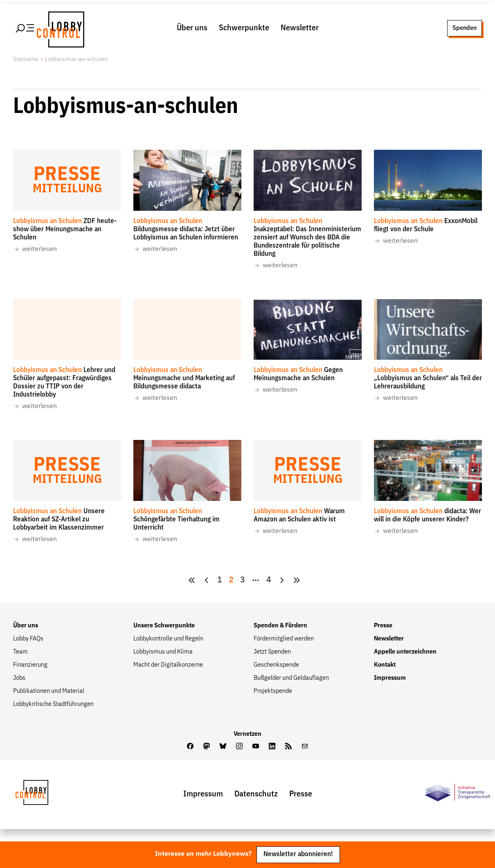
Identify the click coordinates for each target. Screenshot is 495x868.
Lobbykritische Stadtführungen (53, 704)
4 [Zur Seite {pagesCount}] (269, 580)
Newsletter (300, 28)
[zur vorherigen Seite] (207, 580)
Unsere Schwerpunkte (164, 626)
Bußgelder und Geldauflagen (291, 678)
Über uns (192, 28)
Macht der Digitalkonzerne (168, 665)
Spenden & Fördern (280, 626)
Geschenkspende (276, 665)
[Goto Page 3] (243, 580)
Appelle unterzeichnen (405, 652)
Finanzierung (30, 665)
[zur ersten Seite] (192, 580)
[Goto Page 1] (220, 580)
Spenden (465, 28)
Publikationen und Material (49, 691)
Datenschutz (256, 794)
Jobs (19, 678)
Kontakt (385, 665)
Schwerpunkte (244, 28)
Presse (383, 626)
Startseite (26, 59)
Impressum (390, 678)
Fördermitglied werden (284, 639)
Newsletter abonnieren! (298, 854)
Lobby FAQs (28, 639)
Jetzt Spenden (272, 652)
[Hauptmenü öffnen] (25, 28)
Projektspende (273, 691)
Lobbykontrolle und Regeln (168, 639)
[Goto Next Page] (282, 580)
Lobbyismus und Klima (163, 652)
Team (20, 652)
